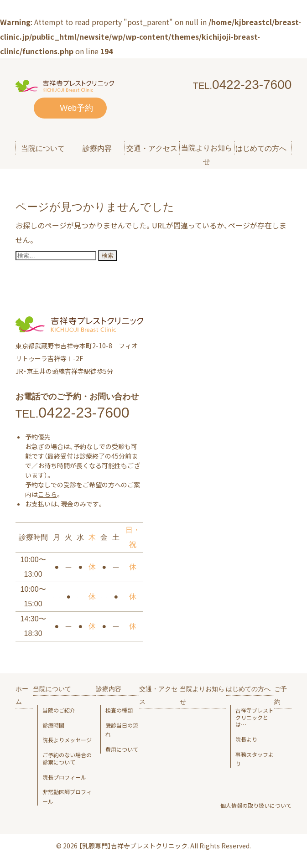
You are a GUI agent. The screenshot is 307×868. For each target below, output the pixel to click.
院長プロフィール (64, 777)
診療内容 (109, 689)
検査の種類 (119, 710)
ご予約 (281, 695)
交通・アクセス (152, 148)
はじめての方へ (248, 689)
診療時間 (53, 725)
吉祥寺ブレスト (255, 717)
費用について (122, 749)
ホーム (22, 695)
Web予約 (76, 108)
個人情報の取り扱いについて (256, 806)
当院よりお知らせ (207, 155)
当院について (52, 689)
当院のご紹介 (59, 710)
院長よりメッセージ (67, 740)
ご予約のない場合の (69, 758)
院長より (246, 739)
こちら (47, 494)
